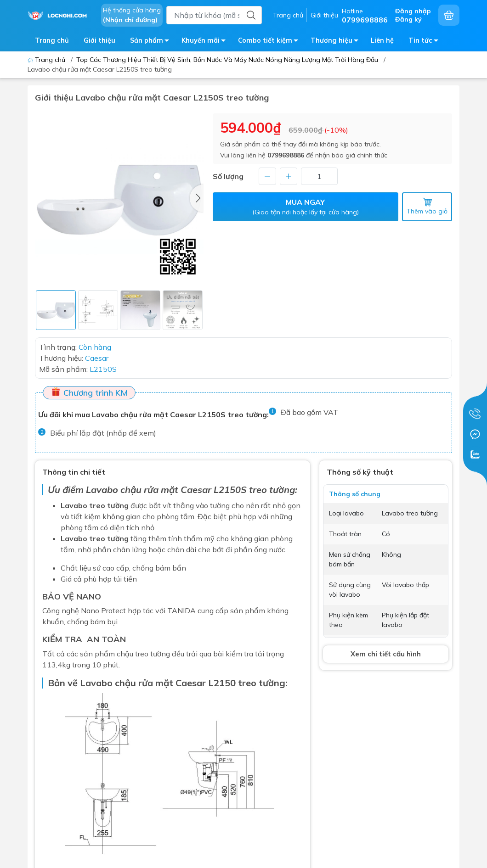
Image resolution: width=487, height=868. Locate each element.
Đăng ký (408, 19)
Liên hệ (382, 40)
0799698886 (286, 155)
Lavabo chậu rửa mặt (132, 490)
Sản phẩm (152, 42)
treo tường (262, 683)
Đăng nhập (413, 11)
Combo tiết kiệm (271, 42)
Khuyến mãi (206, 42)
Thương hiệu (337, 42)
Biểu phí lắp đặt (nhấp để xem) (103, 433)
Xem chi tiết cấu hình (386, 654)
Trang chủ (288, 15)
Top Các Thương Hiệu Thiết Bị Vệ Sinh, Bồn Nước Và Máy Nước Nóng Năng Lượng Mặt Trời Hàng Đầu (227, 60)
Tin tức (426, 42)
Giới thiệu (324, 15)
